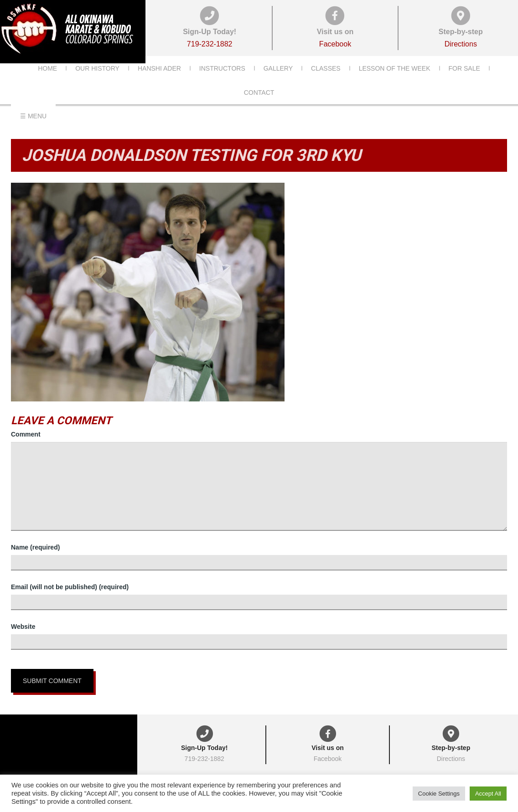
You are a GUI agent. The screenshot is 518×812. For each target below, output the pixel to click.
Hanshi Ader (159, 82)
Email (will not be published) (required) (70, 587)
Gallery (278, 82)
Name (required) (35, 547)
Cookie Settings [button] (439, 794)
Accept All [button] (488, 794)
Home (47, 82)
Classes (326, 82)
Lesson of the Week (395, 82)
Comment (26, 434)
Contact (259, 106)
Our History (97, 82)
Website (23, 627)
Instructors (222, 82)
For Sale (464, 82)
